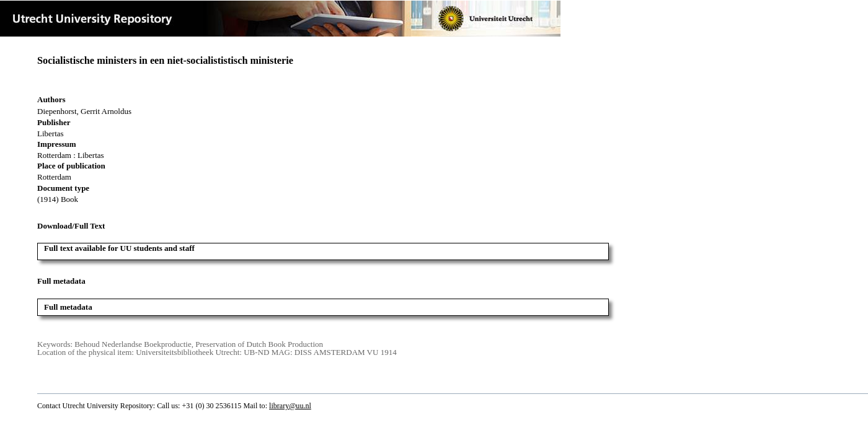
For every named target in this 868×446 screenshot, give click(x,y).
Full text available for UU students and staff (119, 248)
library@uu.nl (290, 406)
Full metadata (68, 307)
